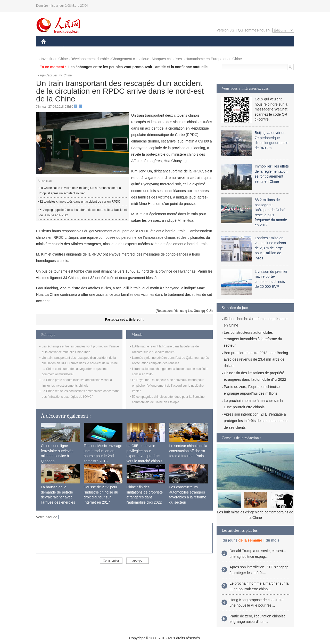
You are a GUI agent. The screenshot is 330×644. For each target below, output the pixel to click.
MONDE (96, 49)
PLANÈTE (209, 49)
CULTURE (163, 49)
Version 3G (225, 30)
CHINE (50, 49)
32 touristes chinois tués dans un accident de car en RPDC (80, 202)
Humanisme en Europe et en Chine (214, 59)
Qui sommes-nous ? (254, 30)
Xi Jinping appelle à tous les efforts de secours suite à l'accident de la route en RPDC (83, 213)
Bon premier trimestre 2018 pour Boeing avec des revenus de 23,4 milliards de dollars (256, 359)
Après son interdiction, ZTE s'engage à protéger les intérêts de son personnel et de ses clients (256, 421)
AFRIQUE (118, 49)
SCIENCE (140, 49)
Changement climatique (130, 59)
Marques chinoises (167, 59)
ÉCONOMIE (72, 49)
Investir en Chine (54, 59)
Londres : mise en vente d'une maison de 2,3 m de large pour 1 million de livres (270, 248)
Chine (68, 75)
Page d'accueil (47, 75)
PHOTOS (276, 49)
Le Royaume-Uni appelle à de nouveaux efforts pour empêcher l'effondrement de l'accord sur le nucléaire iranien (168, 385)
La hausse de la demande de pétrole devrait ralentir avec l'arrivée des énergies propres (58, 497)
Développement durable (90, 59)
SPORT (230, 49)
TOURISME (252, 49)
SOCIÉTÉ (186, 49)
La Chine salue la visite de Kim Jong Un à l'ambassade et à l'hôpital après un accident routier (80, 191)
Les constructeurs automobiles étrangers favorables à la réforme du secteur (253, 339)
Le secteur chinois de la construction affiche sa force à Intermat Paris (188, 451)
